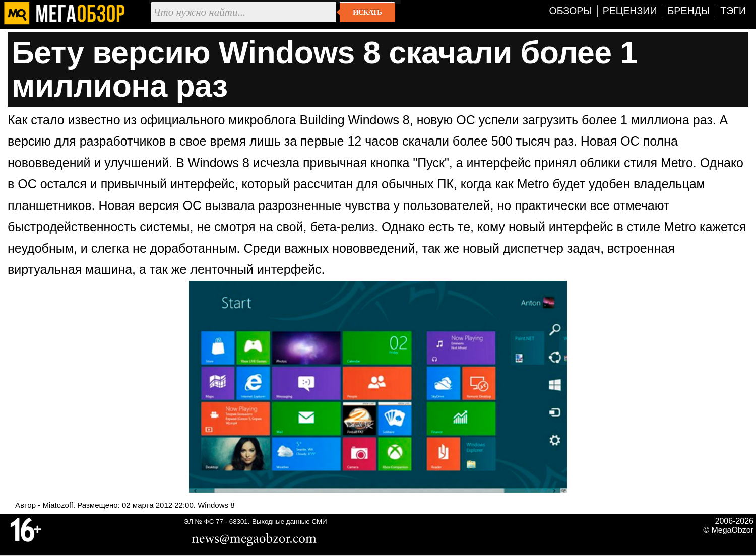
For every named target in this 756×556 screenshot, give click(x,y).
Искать (367, 12)
